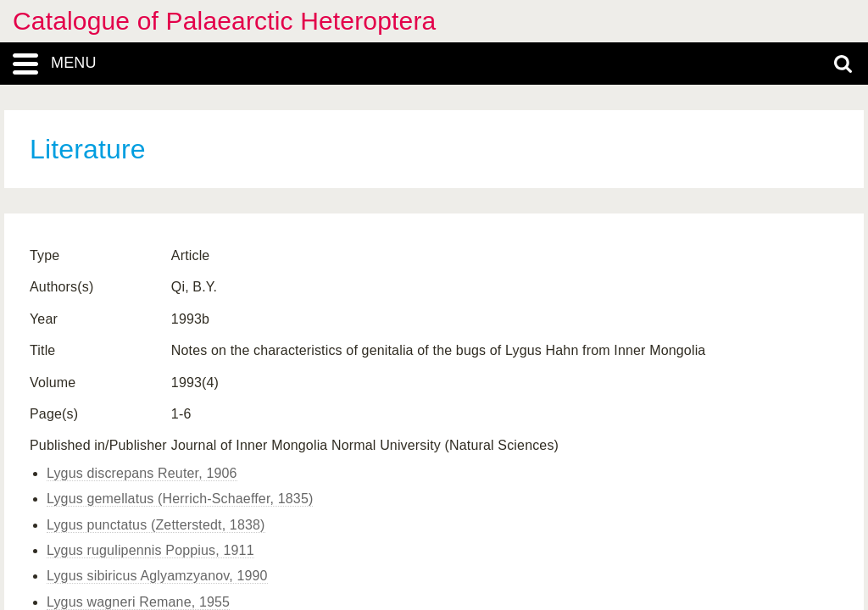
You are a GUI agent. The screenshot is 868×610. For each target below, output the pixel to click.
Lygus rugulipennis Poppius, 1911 (150, 550)
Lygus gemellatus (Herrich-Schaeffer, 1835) (180, 499)
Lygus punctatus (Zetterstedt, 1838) (156, 525)
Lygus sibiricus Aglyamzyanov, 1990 (157, 576)
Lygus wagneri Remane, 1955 (138, 602)
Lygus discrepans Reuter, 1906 (142, 473)
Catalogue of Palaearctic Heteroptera (224, 21)
